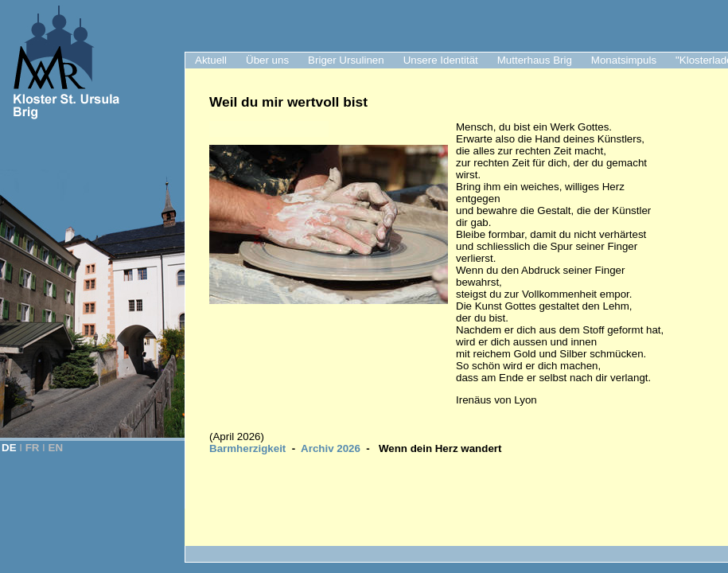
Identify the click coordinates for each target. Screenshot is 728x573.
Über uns (267, 60)
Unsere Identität (441, 60)
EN (56, 448)
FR (33, 448)
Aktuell (211, 60)
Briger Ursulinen (346, 60)
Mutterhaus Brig (535, 60)
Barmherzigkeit (247, 448)
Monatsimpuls (624, 60)
